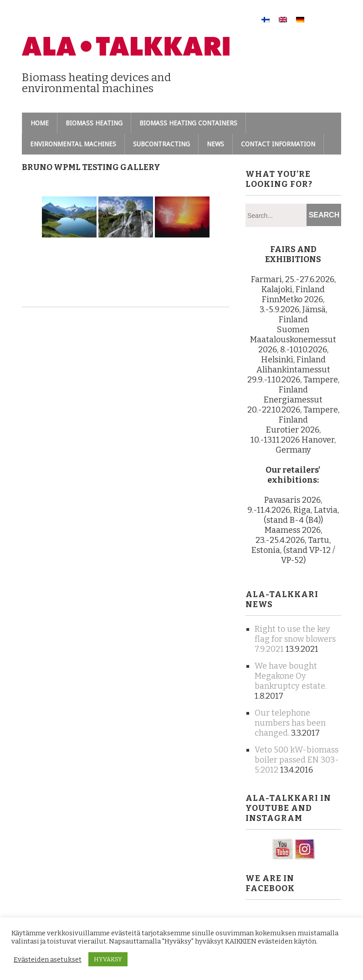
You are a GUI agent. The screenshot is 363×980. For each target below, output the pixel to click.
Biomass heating (94, 123)
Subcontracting (161, 144)
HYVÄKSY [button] (108, 959)
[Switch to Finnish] (266, 19)
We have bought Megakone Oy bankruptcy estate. (291, 676)
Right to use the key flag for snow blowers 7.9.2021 (295, 639)
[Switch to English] (283, 19)
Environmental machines (73, 144)
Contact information (278, 144)
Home (40, 123)
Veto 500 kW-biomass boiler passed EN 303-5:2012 (297, 760)
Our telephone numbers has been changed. (290, 723)
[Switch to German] (300, 19)
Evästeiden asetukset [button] (48, 959)
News (215, 144)
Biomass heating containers (188, 123)
